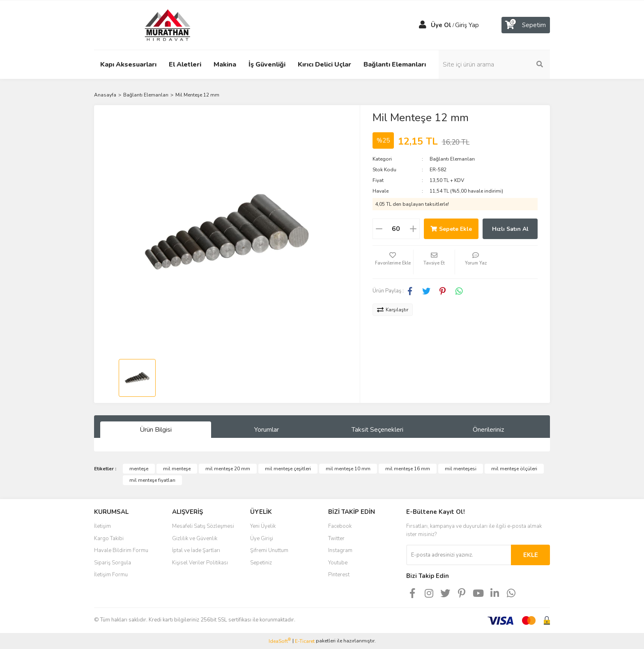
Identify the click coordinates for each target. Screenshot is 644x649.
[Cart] (526, 25)
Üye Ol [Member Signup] (441, 25)
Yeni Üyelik (263, 526)
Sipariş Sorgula (113, 563)
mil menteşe (177, 469)
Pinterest (339, 575)
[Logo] (160, 25)
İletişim (102, 526)
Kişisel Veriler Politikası (200, 563)
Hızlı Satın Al (510, 229)
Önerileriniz (488, 430)
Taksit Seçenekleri (377, 430)
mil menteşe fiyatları (152, 480)
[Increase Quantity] (413, 229)
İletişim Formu (111, 575)
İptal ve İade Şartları (196, 550)
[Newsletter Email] (459, 555)
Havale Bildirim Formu (121, 550)
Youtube (338, 563)
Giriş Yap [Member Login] (467, 25)
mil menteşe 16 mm (408, 469)
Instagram (340, 550)
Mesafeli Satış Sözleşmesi (203, 526)
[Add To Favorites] (393, 262)
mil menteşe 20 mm (228, 469)
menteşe (139, 469)
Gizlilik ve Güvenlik (195, 539)
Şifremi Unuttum (269, 550)
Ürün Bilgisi (156, 430)
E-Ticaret (305, 641)
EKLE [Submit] (531, 555)
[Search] (494, 64)
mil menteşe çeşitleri (288, 469)
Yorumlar (267, 430)
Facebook (340, 526)
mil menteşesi (461, 469)
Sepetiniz (261, 563)
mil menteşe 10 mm (348, 469)
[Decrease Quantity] (379, 229)
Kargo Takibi (109, 539)
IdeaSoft (280, 641)
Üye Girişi (262, 539)
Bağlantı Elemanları (452, 159)
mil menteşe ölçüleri (514, 469)
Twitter (336, 539)
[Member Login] (423, 25)
